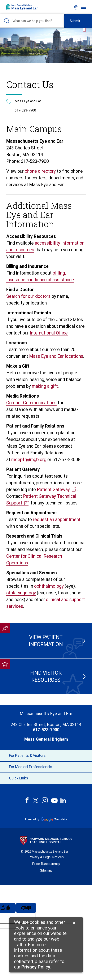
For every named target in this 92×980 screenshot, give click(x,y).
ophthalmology (49, 586)
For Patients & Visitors (46, 756)
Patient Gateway (53, 489)
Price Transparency (46, 864)
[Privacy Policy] (36, 967)
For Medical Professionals (46, 767)
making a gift (45, 386)
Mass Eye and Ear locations (56, 356)
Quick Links (46, 778)
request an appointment (57, 519)
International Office (49, 333)
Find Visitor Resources (52, 676)
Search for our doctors (29, 296)
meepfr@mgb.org (29, 460)
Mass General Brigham (46, 739)
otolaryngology (21, 593)
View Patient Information (51, 641)
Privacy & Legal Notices (46, 857)
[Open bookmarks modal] (68, 7)
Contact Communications (31, 403)
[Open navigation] (83, 7)
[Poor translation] (26, 908)
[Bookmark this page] (83, 30)
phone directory (41, 171)
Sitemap (46, 870)
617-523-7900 (25, 110)
